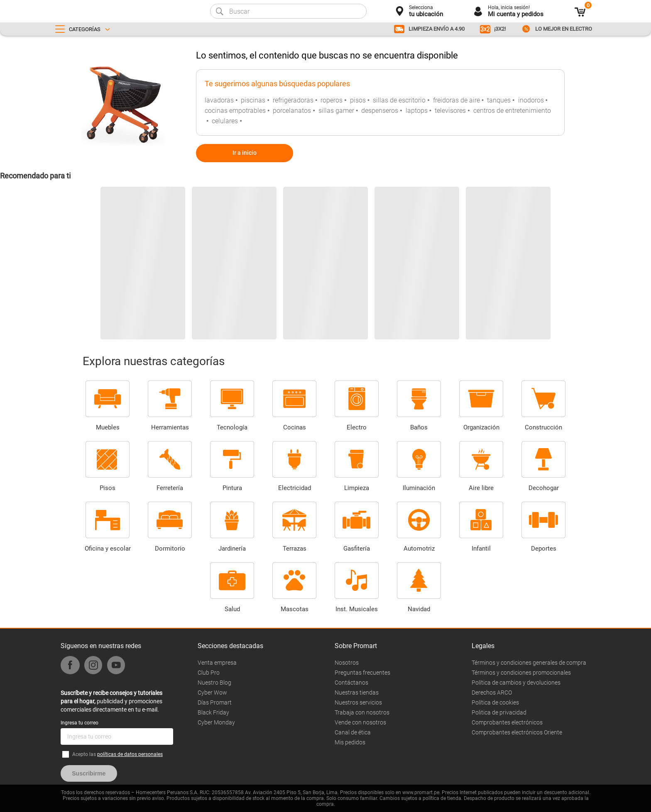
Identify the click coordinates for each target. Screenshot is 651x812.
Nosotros (347, 663)
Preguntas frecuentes (362, 673)
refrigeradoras (293, 100)
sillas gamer (336, 111)
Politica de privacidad (499, 712)
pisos (358, 100)
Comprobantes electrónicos (507, 722)
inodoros (531, 100)
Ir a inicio (245, 153)
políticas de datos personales (130, 754)
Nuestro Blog (214, 683)
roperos (332, 100)
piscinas (253, 100)
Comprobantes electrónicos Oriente (517, 732)
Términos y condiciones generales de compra (529, 663)
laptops (417, 111)
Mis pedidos (350, 742)
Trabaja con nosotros (362, 712)
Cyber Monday (216, 722)
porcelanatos (292, 111)
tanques (499, 100)
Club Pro (209, 673)
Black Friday (213, 712)
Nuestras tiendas (357, 693)
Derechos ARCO (492, 693)
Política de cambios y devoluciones (516, 683)
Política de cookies (495, 702)
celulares (225, 121)
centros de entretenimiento (512, 111)
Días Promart (215, 702)
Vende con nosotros (360, 722)
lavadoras (219, 100)
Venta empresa (217, 663)
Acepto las (117, 754)
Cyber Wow (212, 693)
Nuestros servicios (358, 702)
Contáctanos (351, 683)
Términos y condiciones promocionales (521, 673)
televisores (450, 111)
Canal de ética (353, 732)
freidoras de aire (456, 100)
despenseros (380, 111)
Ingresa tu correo (80, 723)
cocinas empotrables (235, 111)
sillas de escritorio (399, 100)
